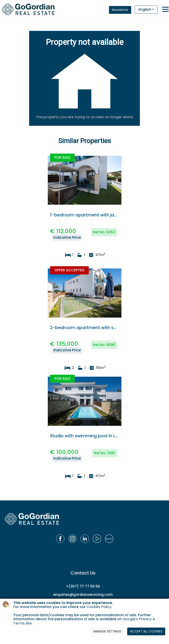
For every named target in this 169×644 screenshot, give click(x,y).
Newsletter (120, 10)
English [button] (145, 9)
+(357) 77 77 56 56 (83, 586)
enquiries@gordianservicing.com (83, 595)
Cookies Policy (99, 607)
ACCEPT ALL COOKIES (146, 631)
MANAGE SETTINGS (107, 631)
